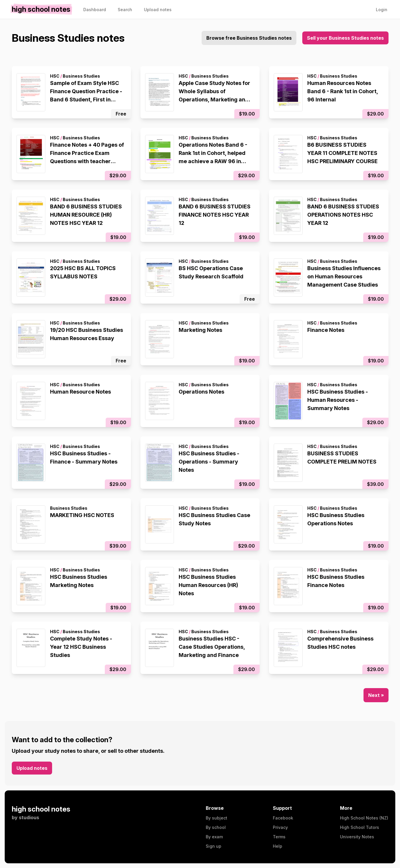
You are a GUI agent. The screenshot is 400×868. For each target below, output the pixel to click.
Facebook (283, 818)
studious (29, 817)
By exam (214, 837)
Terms (279, 837)
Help (278, 846)
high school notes (41, 809)
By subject (216, 818)
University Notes (357, 837)
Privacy (280, 827)
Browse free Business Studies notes (249, 38)
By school (216, 827)
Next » (376, 695)
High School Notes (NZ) (364, 818)
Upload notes (32, 768)
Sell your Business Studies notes (345, 38)
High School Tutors (360, 827)
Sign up (214, 846)
